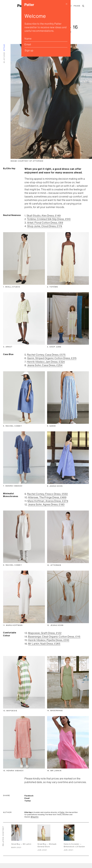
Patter (62, 812)
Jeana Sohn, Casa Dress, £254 (45, 365)
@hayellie (35, 817)
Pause (77, 6)
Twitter (28, 801)
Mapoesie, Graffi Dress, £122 (45, 633)
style (4, 47)
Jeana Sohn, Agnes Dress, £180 (46, 504)
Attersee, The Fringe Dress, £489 (47, 497)
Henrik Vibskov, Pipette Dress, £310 (49, 640)
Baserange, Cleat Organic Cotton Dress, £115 (54, 637)
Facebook (29, 796)
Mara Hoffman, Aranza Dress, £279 (48, 501)
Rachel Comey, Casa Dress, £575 (46, 355)
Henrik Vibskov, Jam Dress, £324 (46, 362)
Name (28, 39)
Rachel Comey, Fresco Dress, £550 (48, 494)
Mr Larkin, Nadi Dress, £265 (44, 644)
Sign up (29, 50)
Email (28, 44)
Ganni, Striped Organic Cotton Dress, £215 (52, 358)
